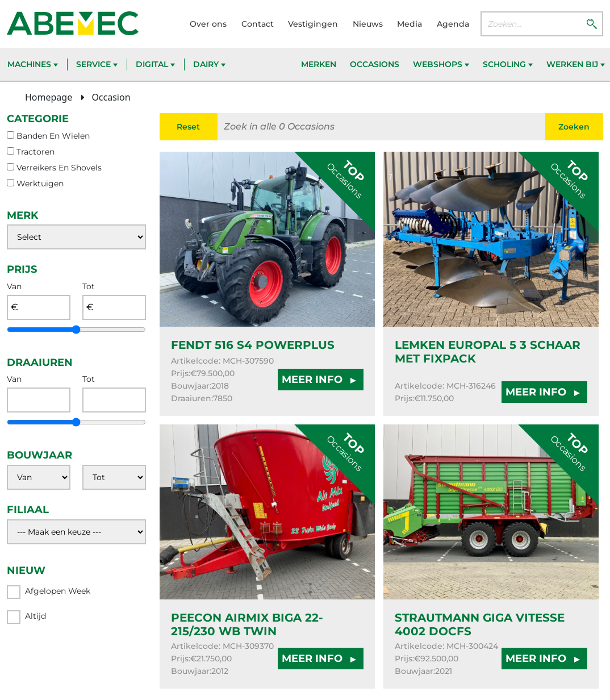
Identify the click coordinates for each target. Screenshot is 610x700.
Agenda (453, 24)
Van (14, 286)
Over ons (208, 24)
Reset (188, 127)
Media (410, 24)
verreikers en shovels (59, 168)
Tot (89, 286)
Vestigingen (313, 24)
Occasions (375, 64)
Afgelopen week (49, 592)
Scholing (508, 64)
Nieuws (368, 24)
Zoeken (574, 127)
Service (97, 64)
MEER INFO (320, 380)
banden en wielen (53, 136)
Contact (258, 24)
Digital (155, 64)
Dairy (209, 64)
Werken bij (576, 64)
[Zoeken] (592, 23)
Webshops (441, 64)
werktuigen (40, 184)
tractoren (35, 152)
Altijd (26, 617)
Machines (33, 64)
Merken (319, 64)
